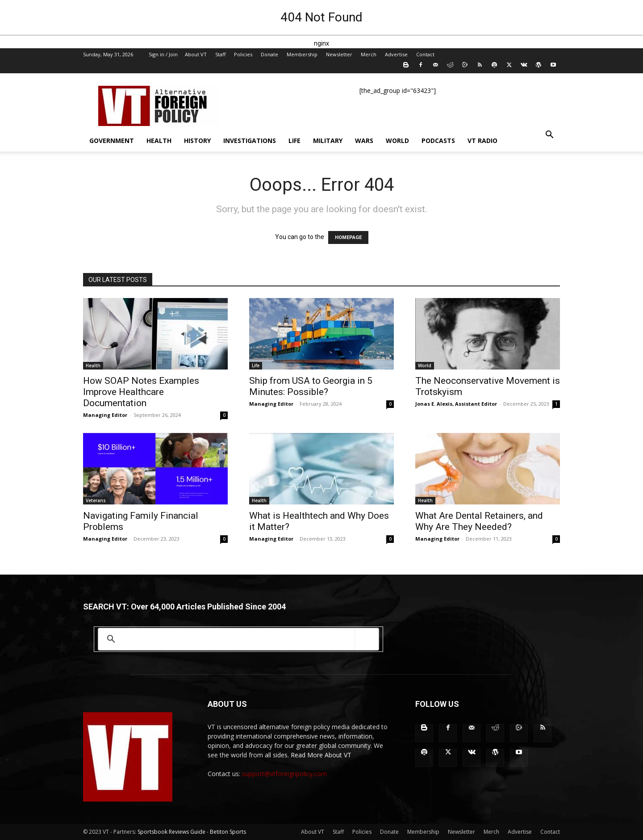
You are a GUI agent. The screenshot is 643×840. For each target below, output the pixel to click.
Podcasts (438, 141)
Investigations (250, 141)
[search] (237, 639)
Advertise (396, 54)
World (397, 141)
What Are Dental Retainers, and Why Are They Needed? (479, 521)
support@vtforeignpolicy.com (284, 774)
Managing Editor (105, 415)
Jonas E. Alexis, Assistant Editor (456, 404)
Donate (269, 54)
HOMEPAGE (348, 237)
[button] (549, 136)
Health (159, 141)
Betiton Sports (228, 832)
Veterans (96, 500)
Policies (243, 54)
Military (328, 141)
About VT (196, 54)
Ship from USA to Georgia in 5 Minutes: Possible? (311, 386)
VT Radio (482, 141)
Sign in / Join (163, 54)
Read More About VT (321, 755)
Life (294, 141)
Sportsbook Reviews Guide (171, 832)
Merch (369, 54)
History (197, 141)
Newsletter (339, 54)
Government (112, 141)
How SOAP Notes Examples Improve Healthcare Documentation (141, 392)
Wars (364, 141)
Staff (220, 54)
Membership (302, 54)
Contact (425, 54)
